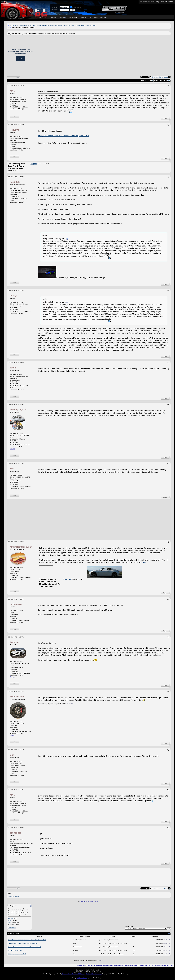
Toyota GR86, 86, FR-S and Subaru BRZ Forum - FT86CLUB (107, 965)
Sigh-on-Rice (17, 697)
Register (54, 17)
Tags (9, 893)
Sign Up (20, 58)
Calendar (83, 17)
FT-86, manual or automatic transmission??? (23, 943)
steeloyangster (18, 409)
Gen (12, 755)
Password (55, 10)
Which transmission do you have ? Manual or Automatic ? (27, 940)
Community (73, 17)
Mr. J (13, 91)
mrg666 (34, 164)
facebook (169, 2)
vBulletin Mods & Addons (94, 974)
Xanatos (14, 642)
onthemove (16, 604)
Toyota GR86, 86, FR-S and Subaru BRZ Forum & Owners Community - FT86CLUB (36, 25)
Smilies (10, 920)
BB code (10, 918)
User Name (55, 7)
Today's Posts (93, 17)
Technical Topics (69, 25)
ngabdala (15, 182)
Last (166, 77)
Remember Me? (76, 7)
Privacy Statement (141, 965)
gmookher (15, 833)
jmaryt (13, 296)
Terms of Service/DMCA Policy (159, 965)
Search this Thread (161, 81)
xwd (12, 468)
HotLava (14, 130)
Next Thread (94, 901)
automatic (11, 896)
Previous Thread (84, 901)
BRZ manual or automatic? (17, 954)
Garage (62, 17)
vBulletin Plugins (82, 978)
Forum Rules (12, 928)
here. (144, 562)
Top (172, 965)
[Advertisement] (103, 55)
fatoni (13, 368)
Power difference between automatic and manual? (24, 947)
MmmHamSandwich (21, 547)
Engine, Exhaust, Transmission (86, 25)
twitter (162, 2)
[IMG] (10, 922)
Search (103, 17)
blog (157, 2)
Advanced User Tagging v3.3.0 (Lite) (73, 974)
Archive (130, 965)
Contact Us (81, 965)
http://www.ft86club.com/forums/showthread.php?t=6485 (64, 136)
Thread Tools (146, 81)
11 (160, 77)
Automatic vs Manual (15, 950)
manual (18, 896)
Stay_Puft (67, 579)
